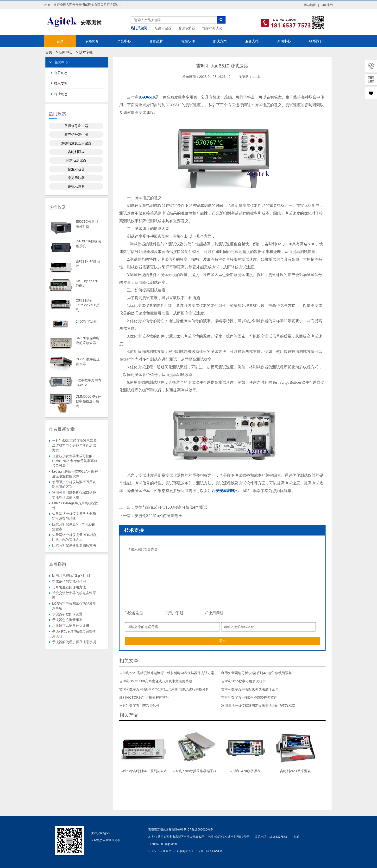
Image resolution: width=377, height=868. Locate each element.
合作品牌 (156, 41)
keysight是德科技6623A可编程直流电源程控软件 (75, 474)
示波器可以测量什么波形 (71, 626)
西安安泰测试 (223, 491)
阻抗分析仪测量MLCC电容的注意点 (74, 527)
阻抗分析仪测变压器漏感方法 (74, 545)
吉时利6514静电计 (88, 264)
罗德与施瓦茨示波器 (76, 143)
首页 (60, 41)
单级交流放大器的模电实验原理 (74, 595)
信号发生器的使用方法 (69, 587)
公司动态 (61, 73)
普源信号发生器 (76, 126)
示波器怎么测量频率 (67, 620)
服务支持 (252, 41)
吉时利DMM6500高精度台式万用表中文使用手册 (156, 681)
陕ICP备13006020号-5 (198, 830)
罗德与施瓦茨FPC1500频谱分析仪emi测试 (171, 507)
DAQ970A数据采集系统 (88, 244)
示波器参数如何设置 (67, 614)
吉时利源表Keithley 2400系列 (88, 305)
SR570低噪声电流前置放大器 (88, 340)
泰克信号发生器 (76, 135)
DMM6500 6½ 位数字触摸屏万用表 (88, 401)
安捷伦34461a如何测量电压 (158, 516)
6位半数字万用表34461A (88, 382)
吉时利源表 (76, 152)
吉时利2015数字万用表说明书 (243, 681)
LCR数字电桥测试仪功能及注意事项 (74, 606)
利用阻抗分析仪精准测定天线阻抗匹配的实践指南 (258, 706)
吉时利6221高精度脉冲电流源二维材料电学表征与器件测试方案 (74, 445)
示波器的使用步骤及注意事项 (74, 642)
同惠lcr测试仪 (212, 28)
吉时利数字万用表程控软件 (139, 706)
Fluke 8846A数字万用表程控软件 (75, 505)
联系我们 (316, 41)
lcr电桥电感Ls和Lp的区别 (71, 576)
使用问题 (214, 613)
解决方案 (220, 41)
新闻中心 (284, 41)
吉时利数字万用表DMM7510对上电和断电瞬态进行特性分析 (164, 689)
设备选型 (134, 613)
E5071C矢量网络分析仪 (87, 224)
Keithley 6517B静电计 (87, 283)
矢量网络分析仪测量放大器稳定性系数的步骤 (74, 516)
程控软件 (188, 41)
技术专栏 (86, 52)
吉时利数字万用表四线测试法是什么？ (250, 689)
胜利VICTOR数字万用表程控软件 (144, 697)
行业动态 (61, 94)
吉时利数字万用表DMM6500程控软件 (249, 697)
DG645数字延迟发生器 (88, 362)
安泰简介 (92, 41)
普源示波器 (187, 28)
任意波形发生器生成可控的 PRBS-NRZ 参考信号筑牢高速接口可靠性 (75, 461)
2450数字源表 (86, 321)
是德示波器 (163, 28)
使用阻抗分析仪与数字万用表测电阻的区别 (74, 484)
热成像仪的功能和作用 (69, 581)
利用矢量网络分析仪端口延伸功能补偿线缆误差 (74, 495)
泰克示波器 (76, 178)
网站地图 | (311, 5)
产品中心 (124, 41)
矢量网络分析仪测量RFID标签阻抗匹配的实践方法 (75, 537)
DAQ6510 (147, 97)
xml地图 (327, 5)
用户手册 (174, 613)
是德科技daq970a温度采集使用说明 (74, 634)
